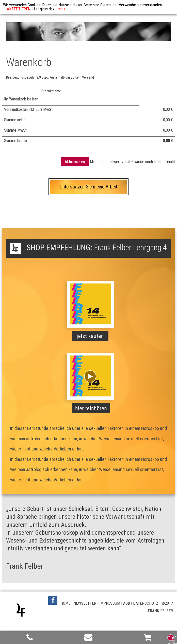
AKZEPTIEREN (19, 9)
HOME (65, 603)
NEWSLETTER (85, 603)
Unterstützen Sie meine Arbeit (88, 187)
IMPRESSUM (110, 603)
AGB (127, 603)
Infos (61, 9)
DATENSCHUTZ (146, 603)
